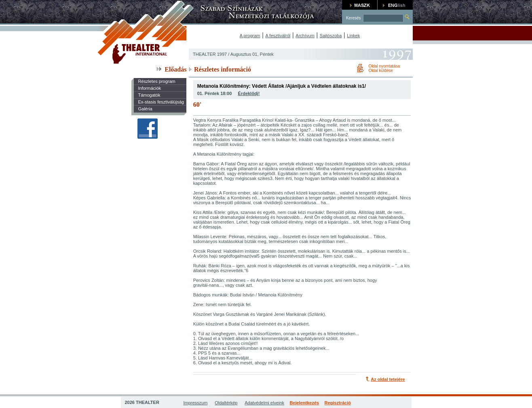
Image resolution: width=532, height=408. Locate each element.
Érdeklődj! (249, 93)
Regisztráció (338, 403)
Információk (149, 88)
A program (250, 36)
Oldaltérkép (226, 403)
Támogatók (149, 95)
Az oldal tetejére (388, 379)
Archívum (305, 36)
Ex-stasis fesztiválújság (161, 102)
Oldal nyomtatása (384, 66)
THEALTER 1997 (210, 54)
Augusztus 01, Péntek (252, 54)
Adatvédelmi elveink (264, 403)
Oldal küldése (381, 71)
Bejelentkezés (304, 403)
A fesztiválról (278, 36)
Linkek (353, 36)
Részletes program (156, 81)
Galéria (145, 109)
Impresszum (196, 403)
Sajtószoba (331, 36)
